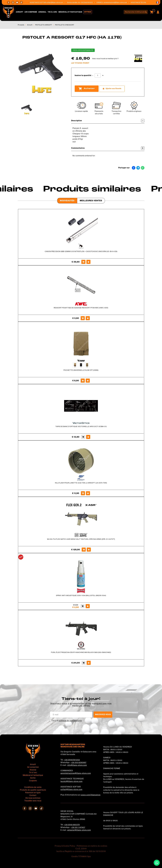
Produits (21, 25)
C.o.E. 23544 (81, 849)
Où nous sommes (33, 798)
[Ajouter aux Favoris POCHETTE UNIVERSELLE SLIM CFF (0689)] (88, 381)
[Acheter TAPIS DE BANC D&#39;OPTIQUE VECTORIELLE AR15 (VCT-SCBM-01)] (83, 437)
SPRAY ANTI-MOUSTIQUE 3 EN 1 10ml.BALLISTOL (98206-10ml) (81, 595)
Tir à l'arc (52, 12)
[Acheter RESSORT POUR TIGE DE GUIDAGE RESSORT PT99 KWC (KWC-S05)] (83, 318)
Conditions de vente (33, 787)
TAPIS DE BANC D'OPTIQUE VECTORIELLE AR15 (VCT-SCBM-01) (81, 426)
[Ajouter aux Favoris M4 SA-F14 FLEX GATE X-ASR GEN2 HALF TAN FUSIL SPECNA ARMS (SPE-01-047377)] (89, 550)
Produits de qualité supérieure (33, 790)
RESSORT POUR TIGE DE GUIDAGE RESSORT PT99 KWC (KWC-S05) (81, 308)
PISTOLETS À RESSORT (65, 25)
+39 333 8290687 (79, 762)
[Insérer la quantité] (98, 75)
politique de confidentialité (70, 721)
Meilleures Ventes (91, 201)
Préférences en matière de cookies (92, 846)
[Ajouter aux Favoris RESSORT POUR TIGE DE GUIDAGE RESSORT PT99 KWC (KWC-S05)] (88, 318)
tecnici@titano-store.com (71, 781)
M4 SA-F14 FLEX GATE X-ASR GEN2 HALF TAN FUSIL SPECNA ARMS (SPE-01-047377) (81, 539)
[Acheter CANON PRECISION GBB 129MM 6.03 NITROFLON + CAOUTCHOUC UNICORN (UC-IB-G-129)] (83, 262)
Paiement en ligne (33, 793)
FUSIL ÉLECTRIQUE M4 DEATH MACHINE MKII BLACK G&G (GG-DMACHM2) (81, 652)
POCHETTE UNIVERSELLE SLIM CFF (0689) (81, 370)
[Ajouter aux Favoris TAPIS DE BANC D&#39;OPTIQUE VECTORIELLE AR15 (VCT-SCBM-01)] (88, 437)
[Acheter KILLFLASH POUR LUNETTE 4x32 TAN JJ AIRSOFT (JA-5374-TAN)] (83, 493)
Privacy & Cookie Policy (65, 846)
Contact (33, 795)
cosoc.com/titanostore (91, 795)
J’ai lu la (67, 721)
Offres (88, 12)
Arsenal (42, 12)
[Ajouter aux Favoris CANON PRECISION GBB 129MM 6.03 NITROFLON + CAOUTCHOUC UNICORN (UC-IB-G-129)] (88, 262)
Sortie (33, 778)
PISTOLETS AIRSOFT (44, 25)
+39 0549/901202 (72, 760)
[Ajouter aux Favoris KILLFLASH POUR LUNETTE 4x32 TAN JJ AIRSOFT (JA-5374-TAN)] (88, 493)
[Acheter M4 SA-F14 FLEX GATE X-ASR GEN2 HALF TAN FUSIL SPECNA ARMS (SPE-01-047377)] (84, 550)
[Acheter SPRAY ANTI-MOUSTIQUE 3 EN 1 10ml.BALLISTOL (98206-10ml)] (83, 606)
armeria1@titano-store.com (79, 830)
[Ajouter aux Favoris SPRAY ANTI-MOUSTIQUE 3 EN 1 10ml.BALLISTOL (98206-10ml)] (88, 606)
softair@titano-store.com (57, 2)
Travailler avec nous (33, 801)
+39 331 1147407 (78, 827)
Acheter (87, 89)
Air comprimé (31, 12)
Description (108, 121)
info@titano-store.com (77, 765)
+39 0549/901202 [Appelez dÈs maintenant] (89, 2)
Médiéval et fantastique (70, 12)
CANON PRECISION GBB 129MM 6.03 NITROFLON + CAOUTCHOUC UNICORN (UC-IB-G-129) (81, 251)
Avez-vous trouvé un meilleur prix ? (105, 59)
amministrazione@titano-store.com (118, 2)
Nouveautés (67, 201)
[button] (158, 2)
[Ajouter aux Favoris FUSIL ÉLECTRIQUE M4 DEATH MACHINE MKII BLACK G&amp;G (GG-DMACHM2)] (89, 663)
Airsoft (20, 12)
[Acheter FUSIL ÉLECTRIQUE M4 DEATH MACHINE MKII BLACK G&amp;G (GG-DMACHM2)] (84, 663)
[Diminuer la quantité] (93, 76)
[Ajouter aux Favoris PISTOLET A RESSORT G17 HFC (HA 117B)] (112, 89)
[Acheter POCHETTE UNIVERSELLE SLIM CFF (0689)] (83, 381)
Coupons (33, 781)
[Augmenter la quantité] (103, 76)
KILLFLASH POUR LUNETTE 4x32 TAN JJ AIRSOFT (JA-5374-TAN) (81, 483)
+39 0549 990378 (72, 825)
